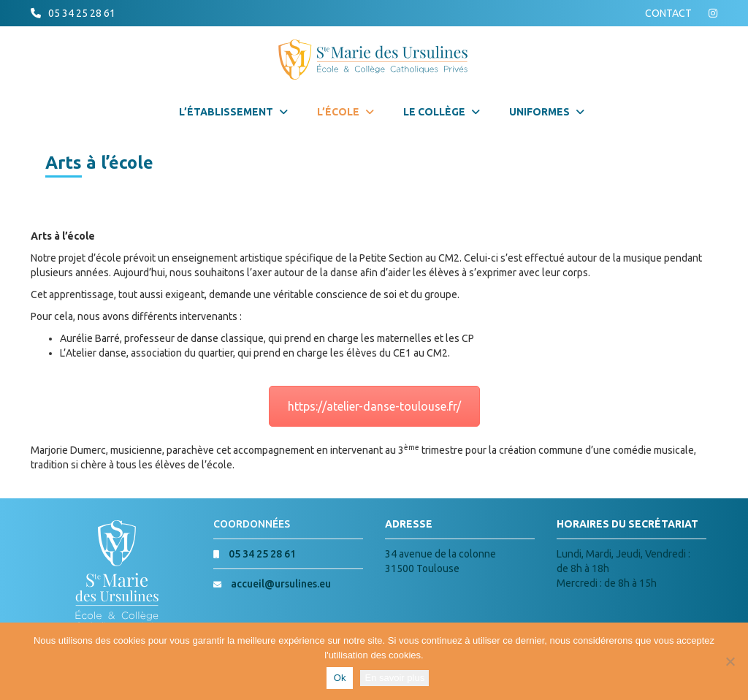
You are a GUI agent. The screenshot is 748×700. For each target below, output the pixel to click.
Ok (340, 678)
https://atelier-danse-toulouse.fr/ (374, 406)
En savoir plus (394, 678)
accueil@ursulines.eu (281, 584)
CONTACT (668, 13)
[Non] (730, 661)
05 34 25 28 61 (82, 13)
